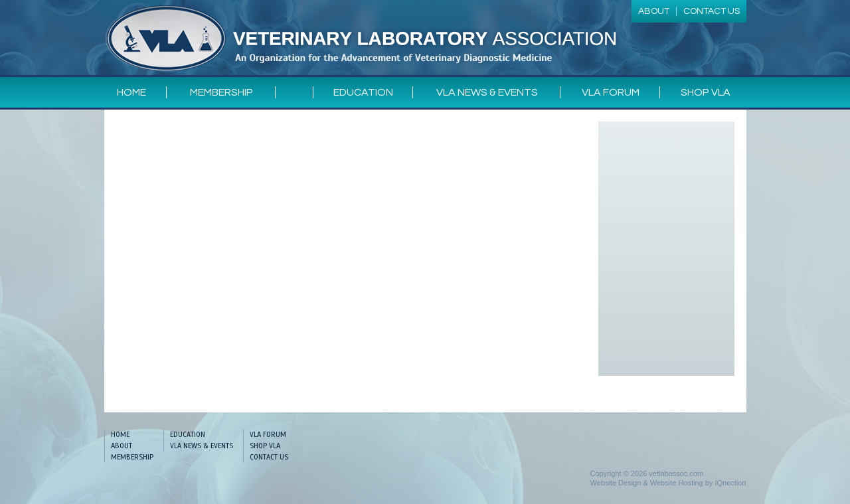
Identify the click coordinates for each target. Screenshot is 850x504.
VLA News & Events (487, 92)
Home (131, 92)
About (122, 446)
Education (363, 92)
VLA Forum (611, 92)
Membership (221, 92)
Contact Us (269, 457)
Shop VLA (706, 92)
